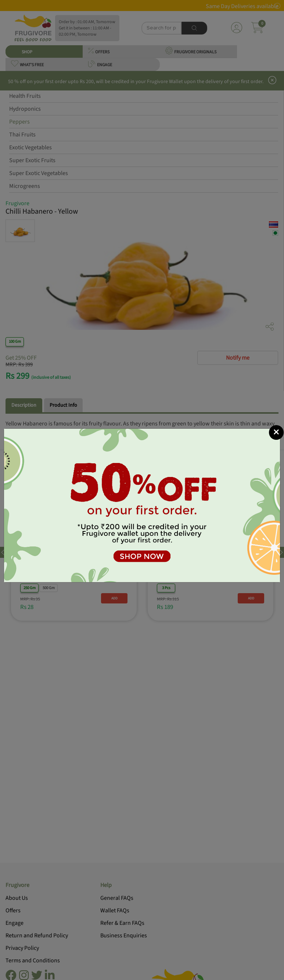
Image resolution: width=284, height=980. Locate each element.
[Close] (276, 432)
